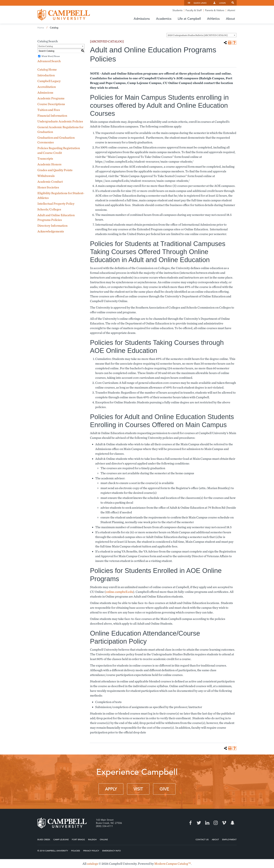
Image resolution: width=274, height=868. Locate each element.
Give (164, 789)
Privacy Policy (91, 851)
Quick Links (200, 3)
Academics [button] (164, 19)
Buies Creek (44, 839)
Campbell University (64, 15)
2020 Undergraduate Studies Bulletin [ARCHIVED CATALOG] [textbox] (198, 35)
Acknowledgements (51, 231)
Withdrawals (46, 176)
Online (104, 839)
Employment (229, 839)
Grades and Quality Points (55, 170)
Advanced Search (49, 61)
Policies (76, 851)
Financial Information (52, 116)
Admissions (45, 92)
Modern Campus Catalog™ (173, 864)
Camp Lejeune (61, 839)
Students (177, 10)
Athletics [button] (213, 19)
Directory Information (52, 226)
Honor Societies (48, 187)
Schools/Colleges (49, 209)
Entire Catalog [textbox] (46, 46)
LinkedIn (207, 823)
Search (233, 3)
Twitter (199, 823)
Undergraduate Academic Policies (60, 121)
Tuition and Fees (49, 110)
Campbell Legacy (49, 81)
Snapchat (232, 823)
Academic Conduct (50, 182)
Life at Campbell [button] (189, 19)
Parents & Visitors (215, 10)
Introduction (46, 75)
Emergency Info (111, 851)
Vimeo (224, 823)
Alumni (231, 10)
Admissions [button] (142, 19)
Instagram (216, 823)
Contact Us (202, 839)
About (215, 839)
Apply (111, 789)
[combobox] (201, 35)
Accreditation (47, 87)
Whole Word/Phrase (51, 56)
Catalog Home (47, 69)
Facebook (190, 823)
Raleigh (92, 839)
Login (222, 3)
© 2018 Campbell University (53, 851)
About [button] (230, 19)
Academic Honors (49, 164)
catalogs (92, 864)
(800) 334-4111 (104, 826)
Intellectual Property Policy (56, 204)
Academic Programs (51, 98)
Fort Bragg (78, 839)
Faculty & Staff (194, 10)
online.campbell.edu (119, 592)
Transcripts (45, 158)
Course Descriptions (51, 104)
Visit (138, 789)
